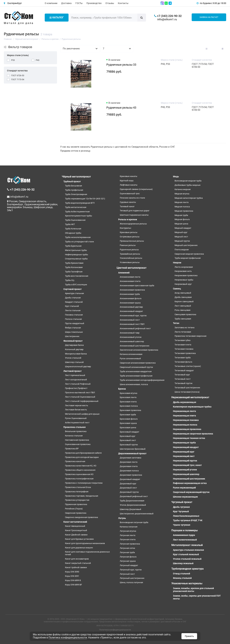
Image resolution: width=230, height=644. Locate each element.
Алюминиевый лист (130, 320)
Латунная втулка (128, 531)
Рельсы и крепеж (128, 219)
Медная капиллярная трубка (189, 198)
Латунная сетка (127, 548)
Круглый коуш (127, 181)
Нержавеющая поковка (186, 420)
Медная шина (181, 224)
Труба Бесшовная (73, 186)
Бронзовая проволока (130, 410)
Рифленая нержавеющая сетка (190, 483)
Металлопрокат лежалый (187, 545)
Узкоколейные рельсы (131, 258)
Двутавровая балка (74, 345)
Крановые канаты (128, 176)
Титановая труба (183, 358)
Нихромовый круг (183, 284)
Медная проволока (184, 211)
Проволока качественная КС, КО (81, 466)
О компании (51, 3)
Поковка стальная (74, 315)
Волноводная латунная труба (134, 522)
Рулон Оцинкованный (76, 418)
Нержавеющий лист (184, 456)
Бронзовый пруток (129, 445)
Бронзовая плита (128, 402)
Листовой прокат (73, 371)
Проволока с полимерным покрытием (84, 483)
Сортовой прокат (73, 289)
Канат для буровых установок (79, 539)
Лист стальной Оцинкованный (80, 397)
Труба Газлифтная (74, 272)
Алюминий (124, 273)
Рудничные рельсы (129, 250)
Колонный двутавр (74, 349)
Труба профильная (74, 190)
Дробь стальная (73, 298)
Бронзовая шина (128, 427)
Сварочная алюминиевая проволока (138, 363)
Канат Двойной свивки (76, 535)
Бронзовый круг (128, 436)
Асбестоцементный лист (77, 423)
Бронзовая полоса (129, 406)
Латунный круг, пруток (131, 570)
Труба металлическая (76, 207)
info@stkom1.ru (167, 19)
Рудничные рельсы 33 (121, 65)
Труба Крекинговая (74, 263)
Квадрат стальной (74, 302)
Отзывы (110, 3)
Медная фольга (182, 219)
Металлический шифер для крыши (82, 414)
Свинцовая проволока (185, 314)
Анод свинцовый (183, 293)
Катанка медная (183, 189)
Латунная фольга (128, 557)
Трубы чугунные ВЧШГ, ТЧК (188, 520)
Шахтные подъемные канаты (134, 215)
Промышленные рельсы (132, 241)
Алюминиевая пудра (184, 535)
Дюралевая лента (129, 462)
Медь (176, 176)
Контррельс (126, 228)
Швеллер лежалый (183, 563)
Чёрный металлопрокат (76, 177)
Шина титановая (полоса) (187, 392)
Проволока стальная (75, 427)
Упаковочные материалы (187, 583)
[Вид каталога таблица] (222, 49)
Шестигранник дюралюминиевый (137, 514)
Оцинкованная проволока (78, 444)
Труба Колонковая (74, 267)
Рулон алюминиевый (130, 358)
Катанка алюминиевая (131, 354)
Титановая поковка (184, 349)
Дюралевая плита (129, 466)
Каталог (57, 17)
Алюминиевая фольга (131, 298)
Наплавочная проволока (77, 440)
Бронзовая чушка (128, 423)
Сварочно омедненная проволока (81, 517)
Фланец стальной (182, 578)
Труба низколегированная (78, 237)
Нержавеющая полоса (185, 425)
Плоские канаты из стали (132, 198)
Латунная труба (127, 552)
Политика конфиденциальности (115, 630)
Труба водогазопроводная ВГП (80, 203)
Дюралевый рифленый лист (134, 496)
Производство (94, 3)
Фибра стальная (73, 328)
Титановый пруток (184, 383)
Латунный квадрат (129, 565)
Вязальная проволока (76, 431)
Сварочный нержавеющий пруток (191, 492)
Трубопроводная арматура (188, 569)
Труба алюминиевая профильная (136, 376)
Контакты (123, 3)
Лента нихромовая (184, 267)
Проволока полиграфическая (79, 479)
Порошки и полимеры (185, 530)
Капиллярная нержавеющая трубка (192, 407)
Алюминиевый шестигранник (135, 346)
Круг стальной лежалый (186, 554)
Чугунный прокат (182, 502)
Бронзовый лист (128, 440)
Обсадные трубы (73, 233)
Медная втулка (182, 194)
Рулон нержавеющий (184, 488)
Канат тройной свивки (76, 567)
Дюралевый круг (128, 484)
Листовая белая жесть (76, 410)
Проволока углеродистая (77, 500)
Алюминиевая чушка (130, 303)
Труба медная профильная (188, 258)
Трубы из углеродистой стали (79, 242)
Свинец (177, 289)
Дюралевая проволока (131, 475)
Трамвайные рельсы (130, 254)
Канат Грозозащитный (76, 530)
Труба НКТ (70, 224)
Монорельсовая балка (76, 354)
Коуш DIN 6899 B (73, 580)
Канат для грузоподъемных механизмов (85, 543)
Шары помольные (74, 332)
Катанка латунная (129, 527)
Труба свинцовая (183, 319)
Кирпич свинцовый (184, 301)
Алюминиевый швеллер (132, 341)
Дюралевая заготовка (130, 458)
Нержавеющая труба (184, 443)
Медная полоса (182, 207)
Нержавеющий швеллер (186, 474)
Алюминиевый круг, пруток (133, 316)
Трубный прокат (72, 181)
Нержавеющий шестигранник (189, 479)
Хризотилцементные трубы (79, 216)
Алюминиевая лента (130, 277)
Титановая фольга (183, 362)
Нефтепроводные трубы (77, 255)
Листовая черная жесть (77, 405)
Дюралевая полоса (129, 471)
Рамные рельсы (128, 245)
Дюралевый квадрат (130, 479)
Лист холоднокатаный (76, 380)
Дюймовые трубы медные (188, 185)
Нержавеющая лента (184, 411)
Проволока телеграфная (77, 492)
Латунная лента (128, 535)
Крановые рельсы (129, 232)
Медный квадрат (183, 228)
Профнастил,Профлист (76, 388)
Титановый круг (182, 375)
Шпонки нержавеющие (185, 497)
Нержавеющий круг (184, 452)
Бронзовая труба (128, 415)
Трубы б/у (70, 280)
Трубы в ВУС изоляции (76, 285)
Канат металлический (75, 522)
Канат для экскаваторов (77, 559)
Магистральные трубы (76, 250)
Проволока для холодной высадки (82, 457)
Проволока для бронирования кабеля (83, 453)
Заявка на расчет (209, 17)
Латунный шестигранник (132, 578)
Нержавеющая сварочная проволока (193, 434)
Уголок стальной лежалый (187, 559)
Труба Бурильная (73, 246)
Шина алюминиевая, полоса (134, 384)
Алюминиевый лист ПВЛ (132, 324)
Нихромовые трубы (184, 280)
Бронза (122, 389)
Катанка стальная (74, 436)
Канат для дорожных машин (79, 548)
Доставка (66, 3)
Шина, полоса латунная (131, 582)
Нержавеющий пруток (185, 461)
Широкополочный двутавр (78, 366)
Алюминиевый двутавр (131, 307)
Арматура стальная (74, 293)
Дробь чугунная (181, 507)
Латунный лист (127, 574)
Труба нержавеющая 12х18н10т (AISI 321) (85, 199)
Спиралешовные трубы (76, 259)
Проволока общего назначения (80, 470)
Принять (189, 636)
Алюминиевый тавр (130, 333)
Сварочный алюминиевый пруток (136, 367)
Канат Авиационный (75, 526)
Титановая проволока (185, 353)
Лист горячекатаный (75, 375)
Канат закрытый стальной (78, 563)
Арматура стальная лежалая (188, 550)
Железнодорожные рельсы (133, 224)
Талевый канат (127, 206)
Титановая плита (183, 345)
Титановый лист (183, 379)
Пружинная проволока (76, 504)
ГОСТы (79, 3)
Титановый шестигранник (187, 388)
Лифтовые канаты (129, 185)
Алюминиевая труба (130, 294)
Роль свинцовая (182, 310)
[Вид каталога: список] (215, 49)
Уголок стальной (73, 358)
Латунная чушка (128, 561)
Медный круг (181, 232)
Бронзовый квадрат (129, 432)
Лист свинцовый (183, 306)
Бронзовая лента (128, 397)
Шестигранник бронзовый (133, 449)
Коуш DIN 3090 (72, 572)
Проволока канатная (75, 461)
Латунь (122, 518)
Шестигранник (72, 336)
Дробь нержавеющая (185, 402)
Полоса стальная (73, 319)
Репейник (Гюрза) (74, 509)
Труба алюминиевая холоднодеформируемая (142, 380)
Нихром (177, 263)
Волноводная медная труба (188, 181)
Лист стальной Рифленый (78, 384)
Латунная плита (128, 539)
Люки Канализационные (186, 516)
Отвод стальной (182, 574)
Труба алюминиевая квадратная (136, 371)
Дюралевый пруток (129, 492)
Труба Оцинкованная (75, 220)
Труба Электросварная (76, 194)
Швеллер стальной (74, 362)
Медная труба (181, 215)
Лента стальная (73, 310)
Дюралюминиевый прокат (132, 453)
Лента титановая (183, 332)
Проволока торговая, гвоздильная (82, 496)
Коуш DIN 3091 (72, 576)
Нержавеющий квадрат (186, 447)
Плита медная (182, 250)
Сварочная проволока (76, 513)
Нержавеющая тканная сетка (189, 438)
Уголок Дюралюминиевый (133, 505)
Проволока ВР (72, 449)
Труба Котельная (73, 229)
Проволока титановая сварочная (190, 336)
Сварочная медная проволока (189, 254)
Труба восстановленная (77, 276)
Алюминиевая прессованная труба (137, 286)
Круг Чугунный (181, 511)
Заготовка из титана (184, 328)
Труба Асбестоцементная (77, 212)
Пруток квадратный (75, 323)
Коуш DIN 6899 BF (73, 585)
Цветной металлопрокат (132, 268)
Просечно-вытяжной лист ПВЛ (80, 393)
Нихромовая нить (183, 271)
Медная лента (182, 202)
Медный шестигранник (186, 245)
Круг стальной (72, 306)
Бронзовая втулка (128, 393)
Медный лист (181, 237)
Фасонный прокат (73, 341)
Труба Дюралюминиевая (132, 501)
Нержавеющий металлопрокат (190, 397)
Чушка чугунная (182, 525)
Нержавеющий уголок (185, 470)
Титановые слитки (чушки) (188, 366)
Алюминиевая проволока (132, 290)
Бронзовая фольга (129, 419)
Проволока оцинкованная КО (79, 474)
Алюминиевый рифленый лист (135, 328)
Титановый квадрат (184, 370)
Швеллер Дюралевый (130, 509)
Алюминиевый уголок (131, 337)
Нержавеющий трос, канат (187, 465)
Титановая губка (182, 340)
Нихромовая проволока (186, 275)
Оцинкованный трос (130, 194)
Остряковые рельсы (130, 237)
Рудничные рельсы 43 (121, 108)
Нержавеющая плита (184, 416)
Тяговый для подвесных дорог (135, 211)
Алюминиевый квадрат (131, 311)
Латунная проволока (130, 544)
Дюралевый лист (128, 488)
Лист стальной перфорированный (82, 401)
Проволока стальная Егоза (78, 487)
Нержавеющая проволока (187, 429)
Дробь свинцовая (183, 297)
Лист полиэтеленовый (185, 540)
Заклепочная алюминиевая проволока (139, 350)
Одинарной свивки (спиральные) (136, 189)
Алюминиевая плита (130, 281)
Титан (176, 323)
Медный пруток (182, 241)
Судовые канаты (128, 202)
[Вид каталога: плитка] (207, 49)
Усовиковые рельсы (130, 262)
